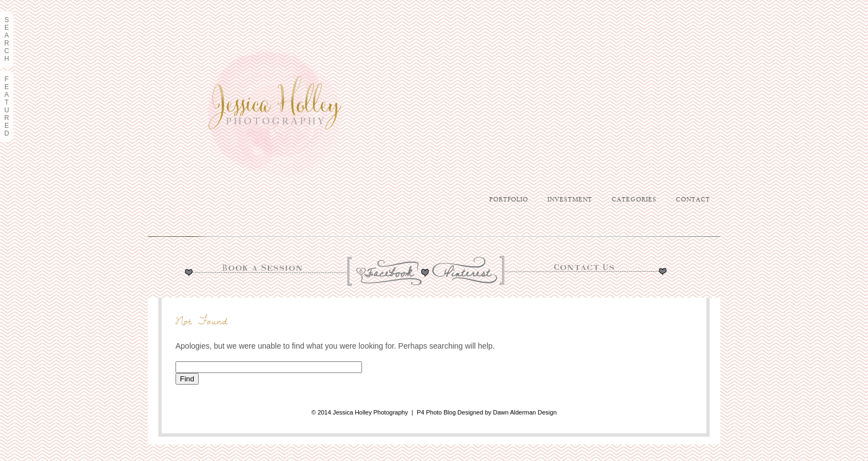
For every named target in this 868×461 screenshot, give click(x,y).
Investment (570, 200)
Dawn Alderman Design (525, 412)
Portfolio (509, 200)
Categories (634, 200)
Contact (693, 200)
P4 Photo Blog (436, 412)
